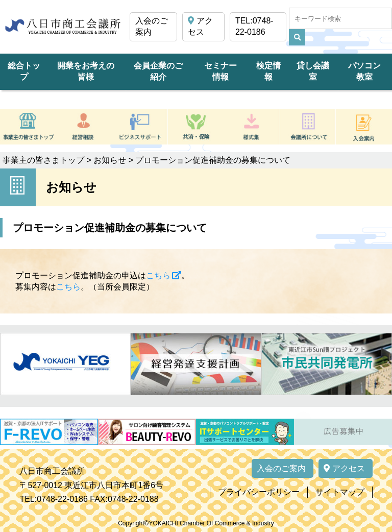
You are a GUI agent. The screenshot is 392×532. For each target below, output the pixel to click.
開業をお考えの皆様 (86, 71)
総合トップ (24, 71)
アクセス (200, 26)
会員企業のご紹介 (158, 71)
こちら (158, 275)
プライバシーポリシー (259, 492)
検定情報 (268, 71)
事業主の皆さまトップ (43, 160)
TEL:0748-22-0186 (254, 26)
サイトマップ (340, 492)
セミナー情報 (220, 71)
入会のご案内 (152, 26)
